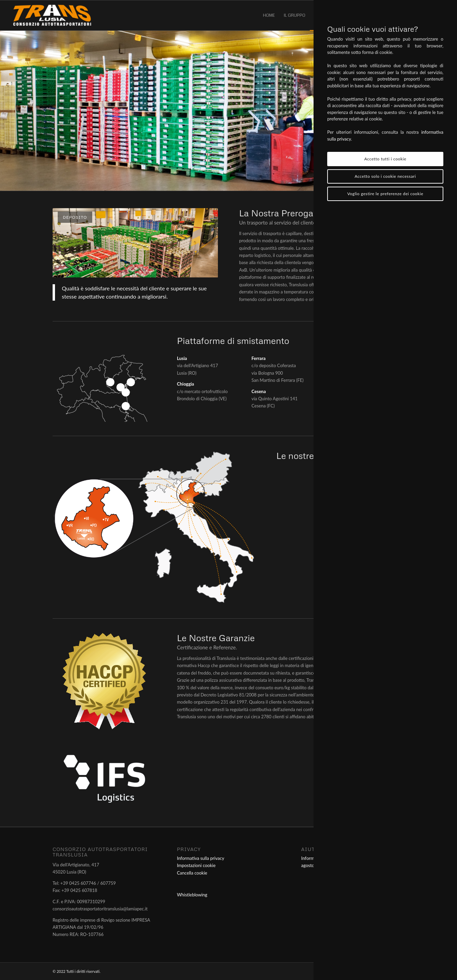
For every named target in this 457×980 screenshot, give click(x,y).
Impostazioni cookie (196, 866)
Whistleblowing (192, 895)
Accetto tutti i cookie (385, 159)
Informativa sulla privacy (200, 858)
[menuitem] (269, 15)
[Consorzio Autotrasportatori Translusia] (52, 15)
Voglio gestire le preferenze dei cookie (385, 194)
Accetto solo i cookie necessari (385, 176)
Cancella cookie (192, 873)
